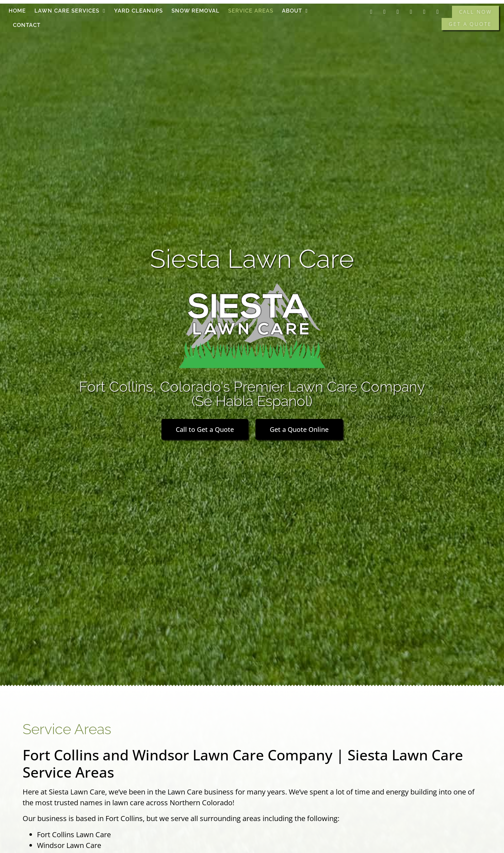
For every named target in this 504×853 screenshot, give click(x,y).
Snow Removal (196, 11)
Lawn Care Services (70, 11)
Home (17, 11)
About (295, 11)
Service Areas (251, 11)
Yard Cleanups (138, 11)
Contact (27, 25)
